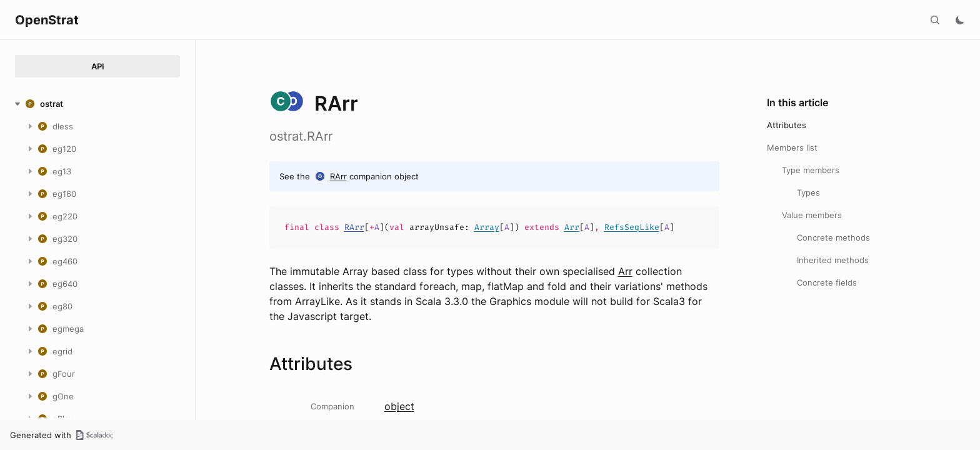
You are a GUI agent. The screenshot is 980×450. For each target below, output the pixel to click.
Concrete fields (827, 282)
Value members (812, 215)
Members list (792, 147)
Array (487, 227)
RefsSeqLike (632, 227)
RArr (338, 176)
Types (808, 192)
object (399, 406)
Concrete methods (833, 237)
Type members (811, 170)
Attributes (787, 125)
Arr (572, 227)
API (98, 66)
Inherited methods (833, 260)
